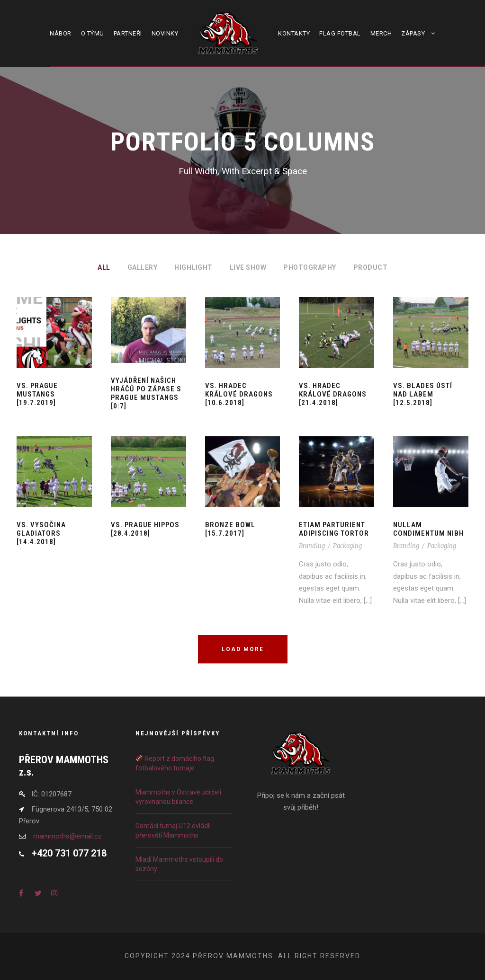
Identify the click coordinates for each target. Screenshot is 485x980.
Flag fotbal (340, 33)
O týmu (93, 33)
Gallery (143, 267)
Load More (243, 649)
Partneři (128, 33)
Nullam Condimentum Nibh (428, 529)
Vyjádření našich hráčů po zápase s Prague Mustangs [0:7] (146, 393)
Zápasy (413, 33)
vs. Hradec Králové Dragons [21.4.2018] (333, 394)
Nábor (61, 33)
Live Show (248, 267)
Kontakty (294, 33)
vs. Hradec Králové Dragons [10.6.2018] (239, 394)
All (104, 267)
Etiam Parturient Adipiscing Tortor (334, 529)
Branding (312, 546)
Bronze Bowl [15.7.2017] (230, 529)
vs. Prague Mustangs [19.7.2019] (37, 394)
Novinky (165, 33)
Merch (381, 33)
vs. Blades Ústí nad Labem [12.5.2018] (423, 394)
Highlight (193, 267)
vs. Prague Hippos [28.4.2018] (145, 529)
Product (371, 267)
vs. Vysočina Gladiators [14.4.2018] (41, 533)
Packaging (347, 546)
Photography (310, 267)
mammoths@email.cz (67, 836)
